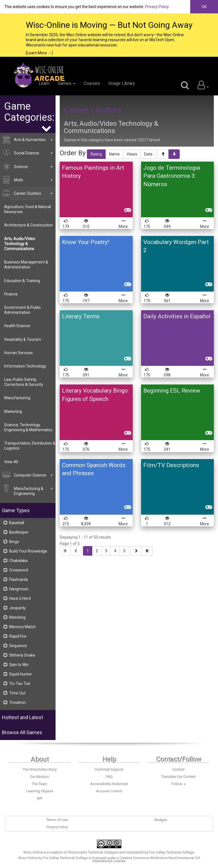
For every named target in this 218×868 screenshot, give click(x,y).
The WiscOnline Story (40, 769)
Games (67, 83)
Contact (178, 769)
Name (114, 154)
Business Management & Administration (26, 265)
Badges (161, 820)
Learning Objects (40, 791)
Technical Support (109, 769)
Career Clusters (93, 110)
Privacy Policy (157, 7)
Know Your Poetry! (85, 242)
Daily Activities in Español (177, 316)
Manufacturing (17, 398)
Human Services (18, 353)
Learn (44, 83)
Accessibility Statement (109, 784)
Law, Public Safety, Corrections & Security (24, 382)
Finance (11, 294)
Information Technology (25, 366)
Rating (96, 154)
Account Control (109, 791)
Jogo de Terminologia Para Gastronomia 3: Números (172, 176)
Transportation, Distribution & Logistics (30, 446)
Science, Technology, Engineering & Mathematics (28, 427)
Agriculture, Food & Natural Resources (27, 209)
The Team (40, 784)
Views (132, 154)
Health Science (17, 326)
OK (204, 7)
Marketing (13, 411)
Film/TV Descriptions (171, 465)
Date (148, 154)
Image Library (122, 83)
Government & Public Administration (22, 310)
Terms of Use (57, 820)
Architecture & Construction (28, 225)
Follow (179, 784)
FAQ (109, 777)
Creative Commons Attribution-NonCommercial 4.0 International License (146, 859)
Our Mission (40, 777)
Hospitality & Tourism (23, 339)
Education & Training (22, 281)
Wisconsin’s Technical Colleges (93, 852)
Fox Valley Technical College (172, 852)
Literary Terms (81, 316)
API (40, 798)
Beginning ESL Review (172, 391)
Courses (92, 83)
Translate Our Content (179, 777)
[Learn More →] (39, 53)
